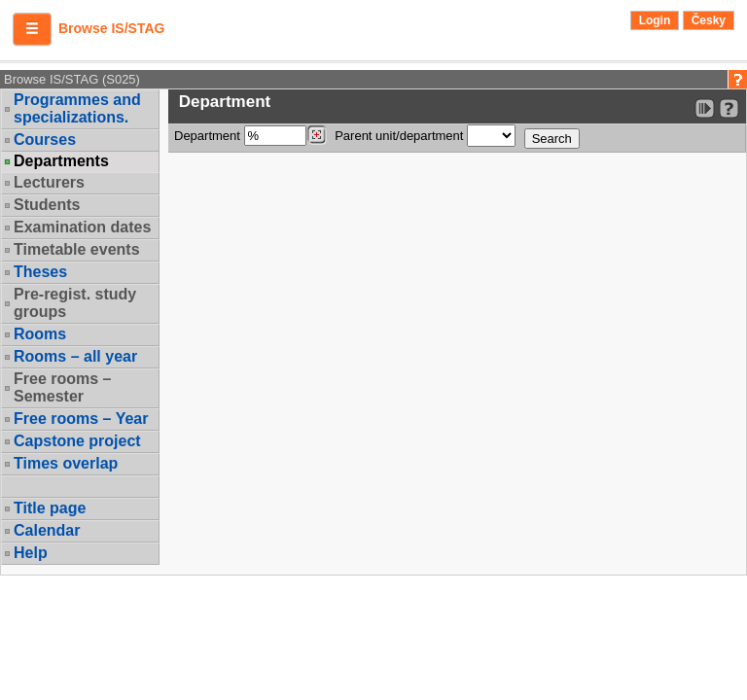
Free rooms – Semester (62, 387)
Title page (50, 508)
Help (31, 553)
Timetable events (77, 249)
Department (250, 136)
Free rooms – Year (81, 419)
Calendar (47, 530)
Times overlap (66, 463)
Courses (45, 140)
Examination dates (82, 227)
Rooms (40, 334)
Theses (40, 272)
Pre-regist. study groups (75, 303)
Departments (61, 161)
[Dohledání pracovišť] (317, 135)
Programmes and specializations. (77, 108)
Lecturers (49, 182)
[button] (32, 29)
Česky (709, 20)
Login (655, 20)
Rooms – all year (75, 356)
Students (47, 205)
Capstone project (77, 441)
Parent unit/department (425, 136)
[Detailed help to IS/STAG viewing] (729, 108)
